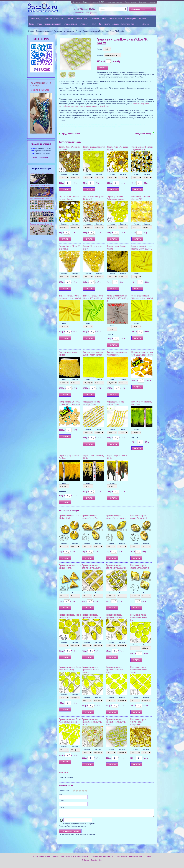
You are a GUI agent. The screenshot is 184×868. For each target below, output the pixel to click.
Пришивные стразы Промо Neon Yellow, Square (139, 670)
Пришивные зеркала (53, 24)
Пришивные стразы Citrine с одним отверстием (138, 722)
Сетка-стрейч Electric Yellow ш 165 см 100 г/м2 (142, 297)
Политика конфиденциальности (102, 858)
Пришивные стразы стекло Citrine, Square (91, 566)
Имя (61, 794)
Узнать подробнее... (41, 158)
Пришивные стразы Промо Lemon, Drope (115, 616)
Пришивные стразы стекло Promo (67, 31)
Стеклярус (84, 24)
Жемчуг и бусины (115, 18)
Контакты (152, 2)
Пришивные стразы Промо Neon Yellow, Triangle (70, 720)
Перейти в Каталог (39, 90)
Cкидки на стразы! (41, 144)
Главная (31, 31)
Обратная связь (58, 858)
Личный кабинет (131, 2)
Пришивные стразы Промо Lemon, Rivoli (70, 616)
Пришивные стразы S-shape (41, 211)
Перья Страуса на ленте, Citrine (93, 457)
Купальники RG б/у (97, 2)
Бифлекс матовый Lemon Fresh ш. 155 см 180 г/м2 (142, 247)
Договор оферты (121, 858)
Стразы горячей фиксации (76, 18)
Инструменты (104, 24)
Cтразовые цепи (70, 24)
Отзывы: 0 (63, 773)
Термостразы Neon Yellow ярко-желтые (116, 198)
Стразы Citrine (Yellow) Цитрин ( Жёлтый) (69, 198)
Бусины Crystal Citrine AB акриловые (70, 247)
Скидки (85, 2)
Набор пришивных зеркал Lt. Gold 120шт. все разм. (70, 403)
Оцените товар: (65, 790)
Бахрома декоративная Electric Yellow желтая (93, 353)
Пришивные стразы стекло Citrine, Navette (116, 517)
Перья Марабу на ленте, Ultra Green (142, 403)
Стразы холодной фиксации (40, 18)
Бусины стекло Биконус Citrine (117, 247)
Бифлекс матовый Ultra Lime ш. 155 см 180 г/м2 (93, 297)
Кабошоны (59, 18)
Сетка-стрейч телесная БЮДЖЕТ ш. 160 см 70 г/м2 (118, 298)
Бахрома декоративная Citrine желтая (117, 353)
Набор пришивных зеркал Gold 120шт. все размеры (142, 353)
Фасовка (100, 55)
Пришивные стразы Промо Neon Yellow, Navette (90, 670)
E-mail (61, 801)
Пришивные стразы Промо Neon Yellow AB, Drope (92, 722)
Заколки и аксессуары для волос (126, 24)
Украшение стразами (115, 2)
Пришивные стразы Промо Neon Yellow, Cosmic (115, 670)
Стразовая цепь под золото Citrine (116, 403)
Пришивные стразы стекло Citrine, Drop (91, 517)
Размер (99, 49)
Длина (136, 274)
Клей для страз (35, 24)
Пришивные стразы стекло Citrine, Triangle (70, 566)
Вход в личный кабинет (42, 858)
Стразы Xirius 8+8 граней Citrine (118, 148)
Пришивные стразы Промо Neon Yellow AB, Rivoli (116, 722)
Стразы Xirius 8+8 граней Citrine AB (94, 198)
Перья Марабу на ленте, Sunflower (69, 457)
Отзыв (61, 807)
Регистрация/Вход (136, 858)
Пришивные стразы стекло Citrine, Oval (139, 517)
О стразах (76, 2)
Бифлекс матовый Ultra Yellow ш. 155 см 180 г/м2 (70, 297)
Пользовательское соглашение (77, 858)
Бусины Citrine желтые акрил (93, 247)
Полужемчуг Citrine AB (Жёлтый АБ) (141, 198)
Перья (93, 24)
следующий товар (145, 134)
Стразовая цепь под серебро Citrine (92, 403)
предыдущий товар (70, 134)
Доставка (143, 2)
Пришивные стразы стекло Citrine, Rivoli (70, 517)
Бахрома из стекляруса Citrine (69, 353)
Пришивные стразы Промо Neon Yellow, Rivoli (139, 617)
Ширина (75, 380)
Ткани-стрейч (131, 18)
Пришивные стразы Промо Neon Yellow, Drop (70, 668)
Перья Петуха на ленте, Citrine (117, 457)
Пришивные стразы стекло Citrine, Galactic (116, 566)
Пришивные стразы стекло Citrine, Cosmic (140, 566)
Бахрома (142, 18)
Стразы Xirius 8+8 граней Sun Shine (70, 148)
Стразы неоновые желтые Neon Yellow (94, 148)
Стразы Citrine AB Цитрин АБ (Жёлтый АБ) (142, 148)
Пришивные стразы (98, 18)
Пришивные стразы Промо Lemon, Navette (92, 616)
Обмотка (146, 24)
